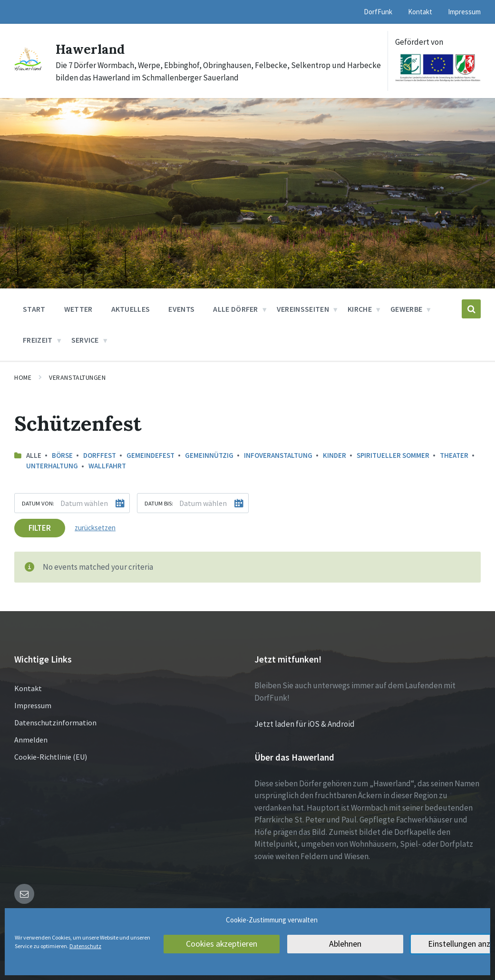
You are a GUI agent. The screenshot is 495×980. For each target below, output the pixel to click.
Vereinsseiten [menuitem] (303, 309)
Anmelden (31, 740)
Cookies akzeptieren (222, 944)
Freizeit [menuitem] (38, 340)
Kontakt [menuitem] (420, 12)
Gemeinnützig (209, 455)
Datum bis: (159, 503)
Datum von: (38, 503)
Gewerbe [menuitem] (406, 309)
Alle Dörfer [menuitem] (236, 309)
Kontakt (28, 688)
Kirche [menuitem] (360, 309)
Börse (62, 455)
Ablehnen (345, 944)
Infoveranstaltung (278, 455)
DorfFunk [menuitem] (378, 12)
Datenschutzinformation (55, 723)
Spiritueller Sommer (393, 455)
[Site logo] (28, 69)
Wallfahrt (107, 466)
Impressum (33, 705)
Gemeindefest (150, 455)
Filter (40, 527)
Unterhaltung (52, 466)
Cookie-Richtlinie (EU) (51, 757)
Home (23, 377)
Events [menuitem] (181, 309)
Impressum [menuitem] (464, 12)
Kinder (335, 455)
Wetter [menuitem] (78, 309)
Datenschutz (85, 946)
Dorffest (100, 455)
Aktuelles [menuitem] (131, 309)
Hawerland (93, 49)
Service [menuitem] (85, 340)
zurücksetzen (95, 527)
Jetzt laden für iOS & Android (305, 724)
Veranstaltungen (77, 377)
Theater (454, 455)
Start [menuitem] (34, 309)
